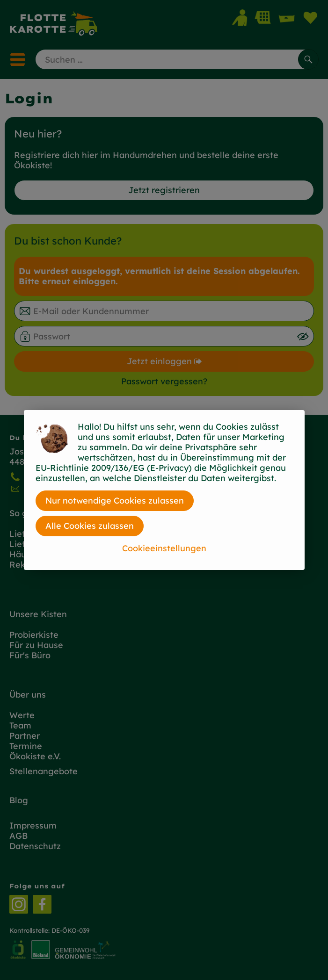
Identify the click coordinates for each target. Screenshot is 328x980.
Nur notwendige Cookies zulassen (115, 501)
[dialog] (164, 490)
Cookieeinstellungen (164, 548)
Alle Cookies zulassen (90, 526)
